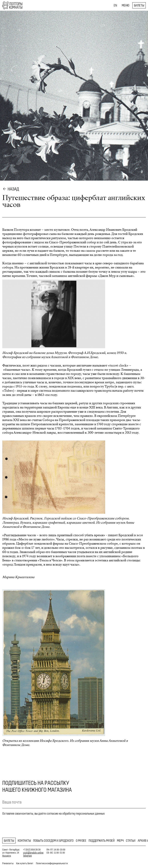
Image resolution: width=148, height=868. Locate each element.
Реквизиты (8, 863)
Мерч (120, 841)
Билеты (139, 5)
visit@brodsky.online (33, 853)
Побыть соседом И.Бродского (53, 841)
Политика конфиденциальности (52, 863)
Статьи (131, 841)
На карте (7, 856)
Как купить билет (25, 863)
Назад (13, 189)
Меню (126, 5)
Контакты (24, 841)
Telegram (27, 856)
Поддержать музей (102, 841)
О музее (81, 841)
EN (115, 5)
